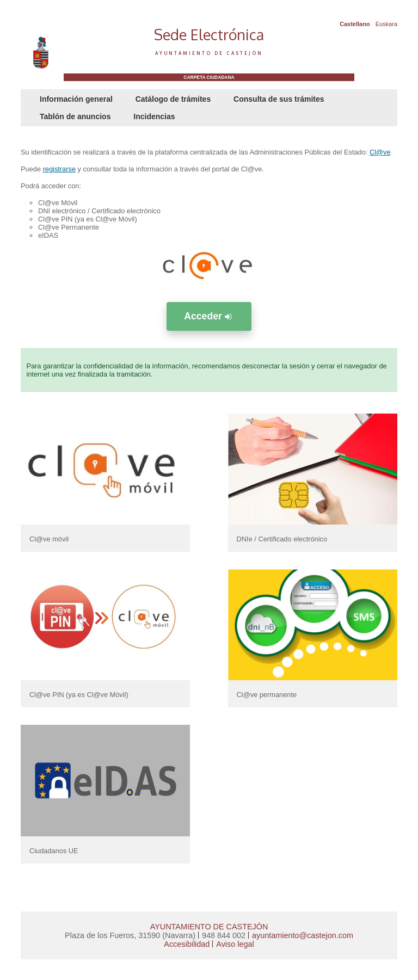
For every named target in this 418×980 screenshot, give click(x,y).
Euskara (386, 24)
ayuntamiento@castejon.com (303, 935)
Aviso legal (235, 944)
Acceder (209, 316)
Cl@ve (380, 152)
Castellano (355, 24)
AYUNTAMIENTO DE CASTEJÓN (209, 927)
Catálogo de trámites (173, 99)
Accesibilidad (187, 944)
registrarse (59, 169)
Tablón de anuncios (75, 116)
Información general (76, 99)
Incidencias (154, 116)
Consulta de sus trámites (279, 99)
